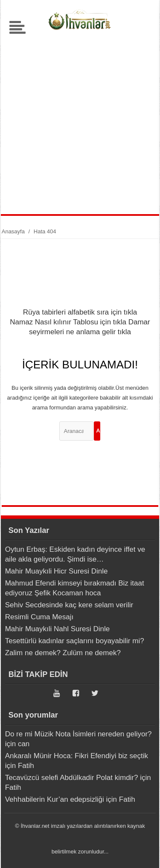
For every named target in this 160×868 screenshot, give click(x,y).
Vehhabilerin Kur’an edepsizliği (55, 799)
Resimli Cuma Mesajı (39, 617)
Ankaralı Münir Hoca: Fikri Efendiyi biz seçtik (77, 756)
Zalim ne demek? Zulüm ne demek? (63, 653)
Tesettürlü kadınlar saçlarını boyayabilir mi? (75, 641)
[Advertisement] (80, 121)
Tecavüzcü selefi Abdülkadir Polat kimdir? (72, 778)
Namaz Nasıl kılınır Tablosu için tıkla (68, 322)
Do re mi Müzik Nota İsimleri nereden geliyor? (79, 734)
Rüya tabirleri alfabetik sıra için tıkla (80, 312)
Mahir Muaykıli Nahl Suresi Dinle (58, 629)
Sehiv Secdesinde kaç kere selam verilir (69, 605)
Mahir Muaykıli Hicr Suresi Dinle (57, 571)
